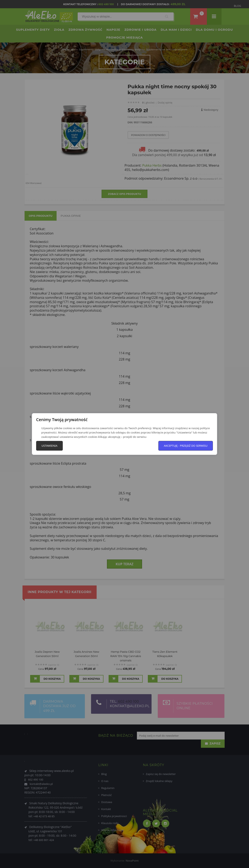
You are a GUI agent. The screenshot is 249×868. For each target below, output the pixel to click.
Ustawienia (49, 446)
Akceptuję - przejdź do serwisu (186, 446)
